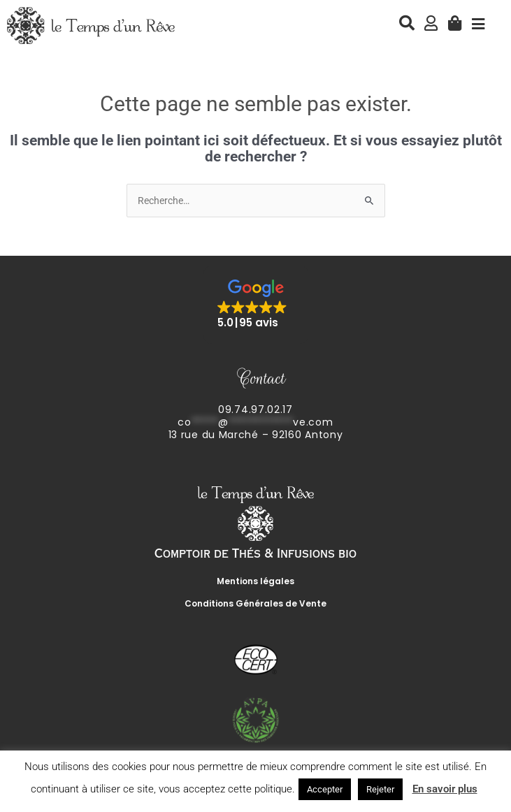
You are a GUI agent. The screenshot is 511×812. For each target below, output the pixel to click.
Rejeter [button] (380, 789)
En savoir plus (445, 789)
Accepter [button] (325, 789)
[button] (256, 305)
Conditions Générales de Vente (255, 603)
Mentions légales (255, 581)
